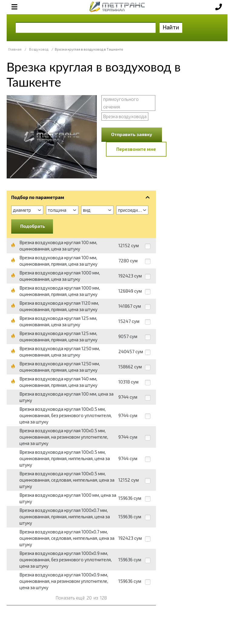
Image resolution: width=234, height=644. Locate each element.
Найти (171, 27)
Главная (15, 49)
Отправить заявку (132, 134)
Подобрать (33, 226)
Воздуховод (39, 49)
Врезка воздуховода (125, 116)
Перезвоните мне (136, 149)
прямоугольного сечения (121, 103)
